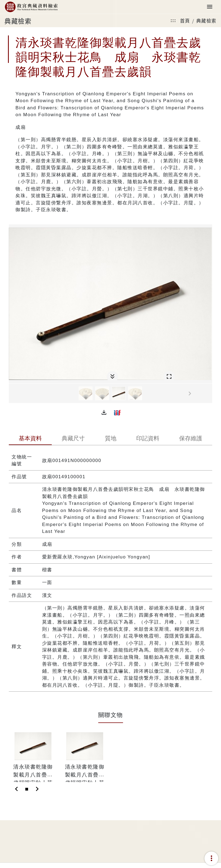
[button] (104, 413)
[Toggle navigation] (210, 7)
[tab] (30, 439)
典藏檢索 (206, 20)
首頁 (185, 20)
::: (173, 20)
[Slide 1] (27, 789)
